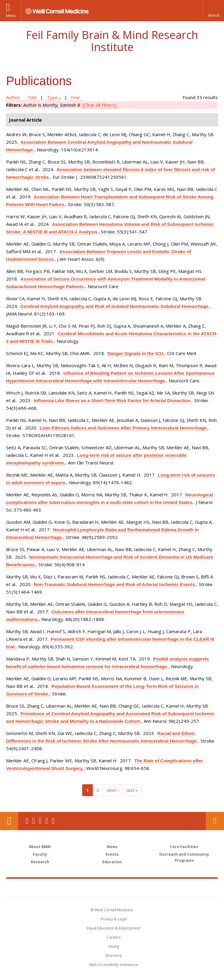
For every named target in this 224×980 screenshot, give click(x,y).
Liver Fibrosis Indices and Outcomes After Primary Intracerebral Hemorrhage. (124, 428)
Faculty (40, 854)
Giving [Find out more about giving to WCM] (114, 946)
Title (32, 97)
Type (52, 97)
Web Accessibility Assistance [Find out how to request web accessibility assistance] (114, 965)
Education (112, 862)
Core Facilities (184, 847)
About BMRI (40, 847)
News (112, 847)
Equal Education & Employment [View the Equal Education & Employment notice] (114, 928)
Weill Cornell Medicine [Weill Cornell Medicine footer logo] (77, 888)
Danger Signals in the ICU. (136, 353)
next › (113, 790)
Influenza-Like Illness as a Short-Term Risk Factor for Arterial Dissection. (113, 400)
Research (40, 862)
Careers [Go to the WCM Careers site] (114, 937)
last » (132, 790)
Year (75, 97)
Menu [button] (11, 16)
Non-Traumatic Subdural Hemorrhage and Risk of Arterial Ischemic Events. (115, 584)
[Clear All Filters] (99, 105)
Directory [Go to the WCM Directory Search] (114, 956)
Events (112, 854)
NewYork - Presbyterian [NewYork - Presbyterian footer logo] (154, 888)
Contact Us (215, 821)
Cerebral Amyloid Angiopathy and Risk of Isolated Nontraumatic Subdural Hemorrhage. (115, 306)
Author (13, 97)
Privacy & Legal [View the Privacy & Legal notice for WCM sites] (114, 919)
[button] (213, 11)
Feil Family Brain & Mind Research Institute (112, 41)
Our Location (9, 821)
